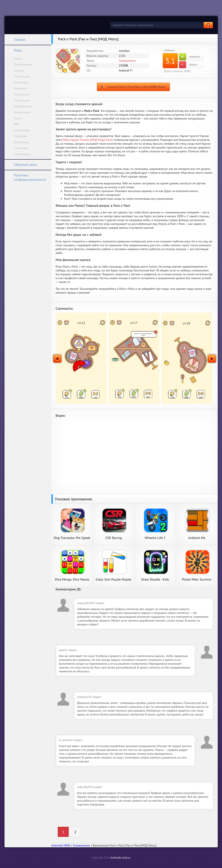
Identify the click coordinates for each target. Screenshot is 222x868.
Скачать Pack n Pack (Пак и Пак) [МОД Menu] (137, 87)
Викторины (21, 142)
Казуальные (22, 94)
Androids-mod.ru (120, 858)
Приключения (23, 64)
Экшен (18, 58)
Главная (17, 39)
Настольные (22, 76)
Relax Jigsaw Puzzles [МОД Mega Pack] (88, 140)
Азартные (20, 88)
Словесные (21, 148)
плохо (188, 65)
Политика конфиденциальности (27, 177)
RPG (17, 124)
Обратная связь (23, 165)
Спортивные (22, 154)
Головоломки (22, 112)
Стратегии (20, 136)
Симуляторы (22, 130)
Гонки (18, 118)
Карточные (21, 82)
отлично (189, 57)
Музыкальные (23, 106)
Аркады (19, 70)
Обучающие (22, 100)
